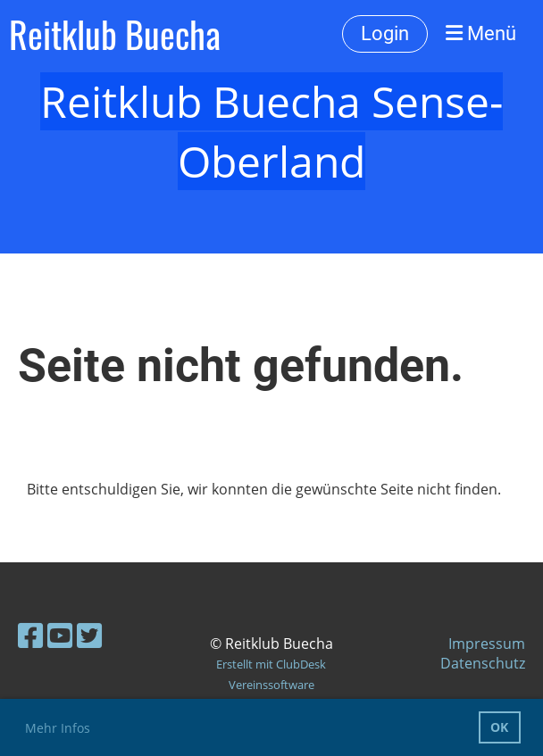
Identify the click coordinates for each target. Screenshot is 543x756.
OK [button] (499, 727)
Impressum (487, 644)
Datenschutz (483, 663)
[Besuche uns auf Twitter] (89, 635)
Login (385, 33)
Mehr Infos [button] (58, 728)
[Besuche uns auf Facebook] (30, 635)
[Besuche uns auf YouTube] (60, 635)
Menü (481, 33)
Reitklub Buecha (115, 34)
